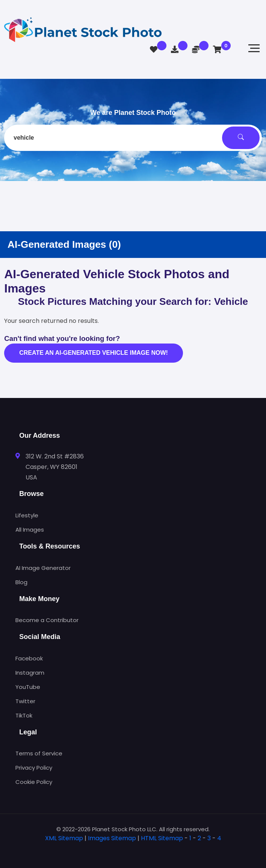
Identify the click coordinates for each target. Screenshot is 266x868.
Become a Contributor (47, 620)
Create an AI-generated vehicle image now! (94, 353)
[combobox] (133, 138)
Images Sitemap (112, 838)
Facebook (29, 658)
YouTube (28, 687)
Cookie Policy (34, 782)
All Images (30, 530)
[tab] (133, 850)
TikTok (24, 715)
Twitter (25, 701)
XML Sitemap (64, 838)
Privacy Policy (34, 768)
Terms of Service (39, 753)
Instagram (30, 673)
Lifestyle (27, 515)
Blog (21, 582)
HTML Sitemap (162, 838)
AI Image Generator (43, 568)
